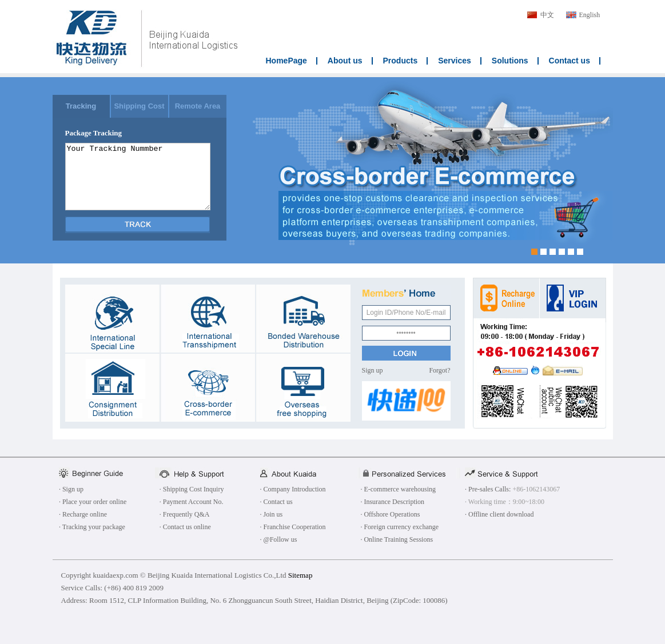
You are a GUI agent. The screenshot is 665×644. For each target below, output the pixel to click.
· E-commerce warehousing (398, 489)
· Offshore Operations (390, 514)
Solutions (510, 61)
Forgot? (439, 370)
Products (401, 61)
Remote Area (198, 106)
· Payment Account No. (192, 502)
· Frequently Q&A (185, 514)
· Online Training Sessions (397, 539)
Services (455, 61)
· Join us (272, 514)
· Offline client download (499, 514)
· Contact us (276, 502)
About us (345, 61)
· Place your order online (93, 502)
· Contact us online (185, 527)
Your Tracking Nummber (138, 177)
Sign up (373, 370)
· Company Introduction (293, 489)
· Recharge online (83, 514)
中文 (547, 15)
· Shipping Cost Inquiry (192, 489)
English (590, 15)
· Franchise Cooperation (293, 527)
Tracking (81, 106)
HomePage (286, 61)
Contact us (570, 61)
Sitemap (300, 575)
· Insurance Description (392, 502)
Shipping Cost (139, 106)
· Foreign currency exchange (399, 527)
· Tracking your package (92, 527)
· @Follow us (279, 539)
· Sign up (71, 489)
